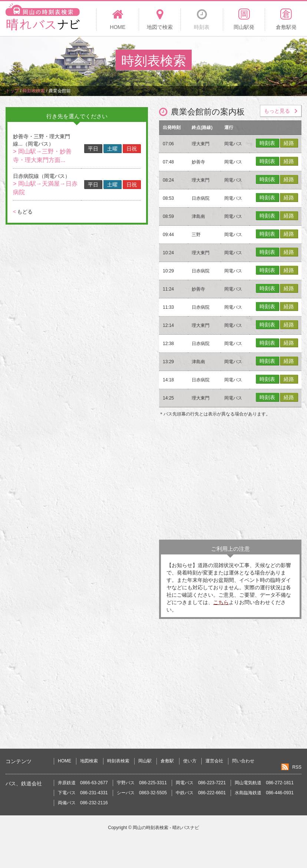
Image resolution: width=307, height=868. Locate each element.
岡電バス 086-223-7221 (201, 783)
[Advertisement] (230, 480)
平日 (93, 149)
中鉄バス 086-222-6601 (201, 793)
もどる (23, 212)
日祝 (132, 149)
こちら (221, 602)
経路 (289, 143)
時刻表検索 (118, 761)
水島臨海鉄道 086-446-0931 (264, 793)
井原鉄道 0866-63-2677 (83, 783)
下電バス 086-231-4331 (83, 793)
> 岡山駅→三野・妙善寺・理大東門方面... (42, 156)
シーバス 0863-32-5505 (142, 793)
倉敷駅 (167, 761)
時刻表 (267, 143)
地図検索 (89, 761)
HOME (65, 761)
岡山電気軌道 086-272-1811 (264, 783)
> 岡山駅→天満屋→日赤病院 (45, 188)
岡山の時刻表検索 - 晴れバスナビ (166, 828)
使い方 (190, 761)
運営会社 (214, 761)
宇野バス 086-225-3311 (142, 783)
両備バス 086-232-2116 (83, 803)
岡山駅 (145, 761)
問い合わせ (243, 761)
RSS (297, 767)
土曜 (112, 149)
